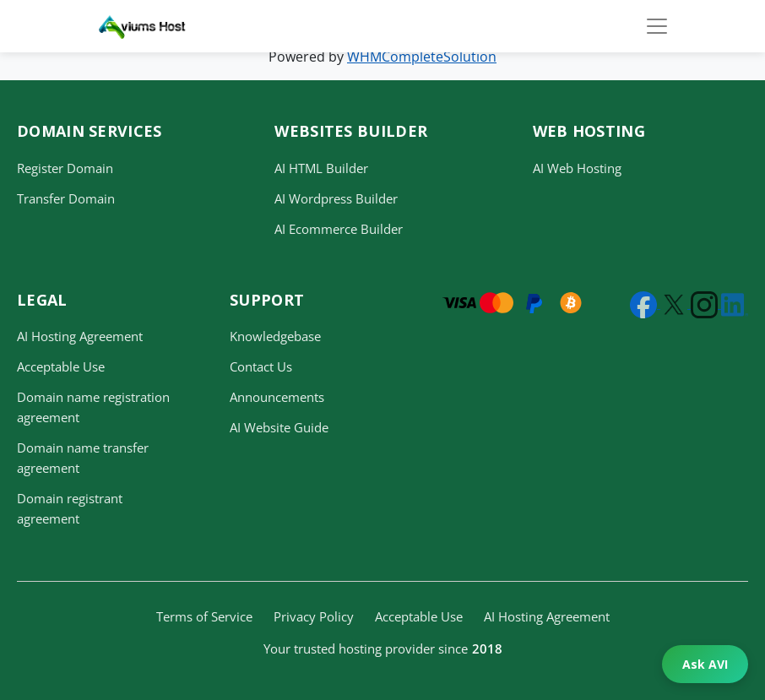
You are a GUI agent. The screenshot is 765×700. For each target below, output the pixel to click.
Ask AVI (705, 664)
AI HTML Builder (321, 168)
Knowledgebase (275, 336)
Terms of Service (204, 616)
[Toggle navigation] (657, 26)
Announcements (277, 397)
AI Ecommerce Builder (339, 229)
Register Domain (65, 168)
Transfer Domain (66, 198)
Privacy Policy (314, 616)
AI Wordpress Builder (336, 198)
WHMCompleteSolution (422, 57)
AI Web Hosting (577, 168)
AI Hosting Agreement (80, 336)
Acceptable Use (61, 366)
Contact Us (261, 366)
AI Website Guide (279, 427)
